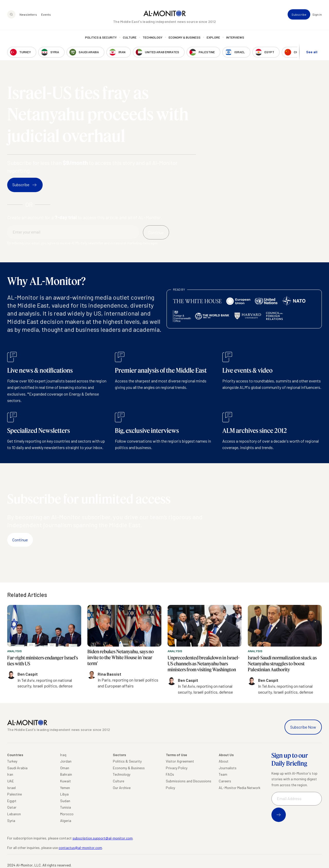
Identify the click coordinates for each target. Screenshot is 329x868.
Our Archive (122, 788)
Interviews (235, 37)
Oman (65, 768)
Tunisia (66, 807)
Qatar (12, 807)
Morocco (67, 814)
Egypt (12, 801)
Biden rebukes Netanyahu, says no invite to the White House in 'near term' (121, 657)
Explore (213, 37)
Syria (11, 821)
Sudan (65, 801)
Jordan (66, 761)
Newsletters (28, 14)
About (224, 761)
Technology (153, 37)
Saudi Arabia (17, 768)
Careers (225, 781)
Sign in (317, 14)
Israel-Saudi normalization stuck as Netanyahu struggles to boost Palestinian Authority (282, 664)
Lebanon (14, 814)
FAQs (170, 774)
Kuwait (66, 781)
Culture (130, 37)
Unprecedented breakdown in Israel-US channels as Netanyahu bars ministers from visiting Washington (204, 664)
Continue (20, 540)
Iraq (63, 755)
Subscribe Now (303, 727)
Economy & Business (185, 37)
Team (223, 774)
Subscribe (299, 14)
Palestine (15, 794)
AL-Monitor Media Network (240, 788)
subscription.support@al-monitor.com (103, 838)
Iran (10, 774)
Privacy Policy (177, 768)
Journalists (228, 768)
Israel (11, 788)
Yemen (65, 788)
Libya (64, 794)
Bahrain (66, 774)
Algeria (66, 821)
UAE (11, 781)
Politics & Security (101, 37)
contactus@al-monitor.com (80, 848)
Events (46, 14)
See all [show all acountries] (312, 52)
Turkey (12, 761)
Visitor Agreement (180, 761)
